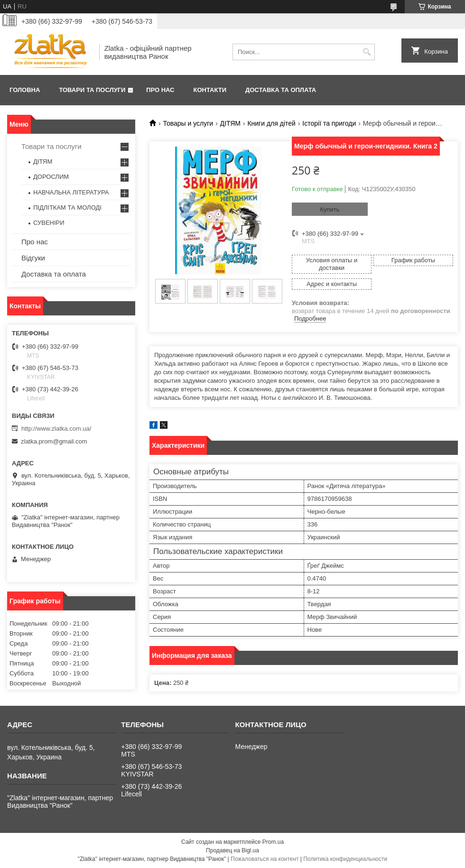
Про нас (160, 90)
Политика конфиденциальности (345, 859)
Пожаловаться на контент (265, 859)
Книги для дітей (271, 123)
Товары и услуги (188, 123)
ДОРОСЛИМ (51, 177)
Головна (25, 90)
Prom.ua (273, 842)
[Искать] (367, 52)
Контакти (210, 90)
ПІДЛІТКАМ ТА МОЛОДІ (67, 208)
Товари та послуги (92, 90)
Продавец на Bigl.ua (232, 850)
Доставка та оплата (281, 90)
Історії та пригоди (329, 123)
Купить (330, 209)
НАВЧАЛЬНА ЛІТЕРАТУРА (71, 192)
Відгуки (33, 258)
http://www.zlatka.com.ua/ (56, 429)
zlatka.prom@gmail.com (54, 441)
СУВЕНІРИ (49, 223)
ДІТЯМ (230, 123)
